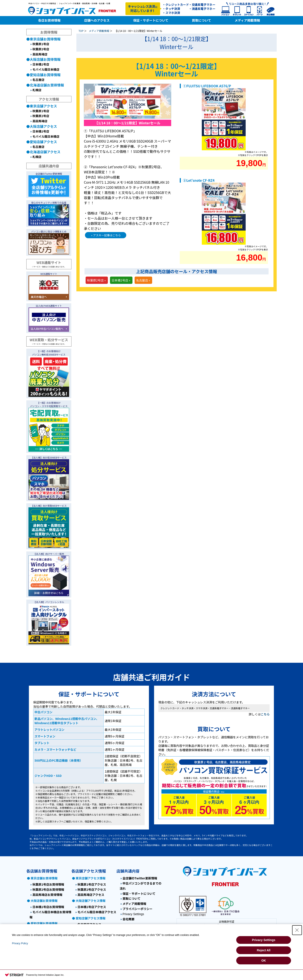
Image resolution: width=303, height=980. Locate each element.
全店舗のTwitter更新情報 (140, 878)
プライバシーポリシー (138, 909)
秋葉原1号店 (41, 44)
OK (264, 961)
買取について (132, 898)
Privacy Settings (133, 914)
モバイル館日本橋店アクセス (97, 912)
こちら (265, 714)
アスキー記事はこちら (107, 235)
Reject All (264, 950)
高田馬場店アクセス (91, 895)
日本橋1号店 (41, 64)
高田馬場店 (40, 54)
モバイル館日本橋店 (46, 69)
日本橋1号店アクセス (92, 907)
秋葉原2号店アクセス (92, 889)
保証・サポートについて (139, 894)
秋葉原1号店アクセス (92, 884)
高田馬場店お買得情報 (47, 895)
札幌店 (37, 90)
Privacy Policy (20, 943)
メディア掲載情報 (99, 31)
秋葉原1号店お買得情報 (48, 884)
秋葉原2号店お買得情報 (48, 889)
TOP (81, 31)
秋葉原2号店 (41, 49)
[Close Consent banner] (297, 930)
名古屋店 (38, 80)
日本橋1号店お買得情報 (48, 907)
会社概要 (129, 919)
